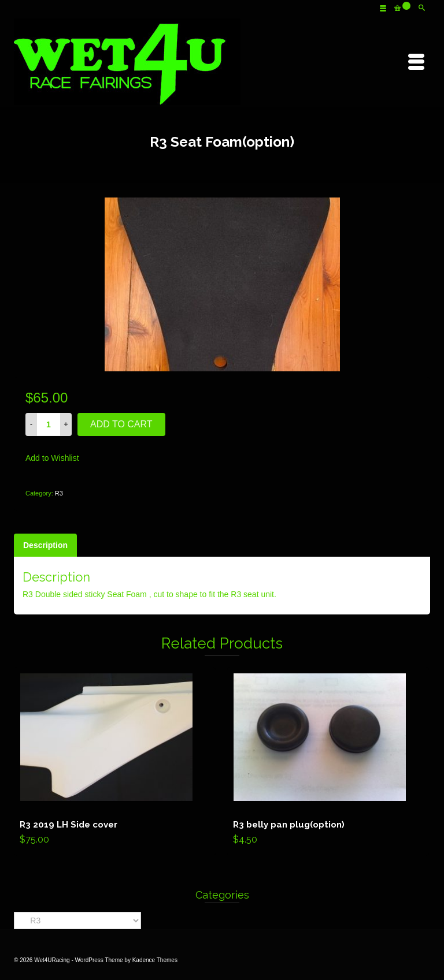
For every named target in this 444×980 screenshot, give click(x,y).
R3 (59, 493)
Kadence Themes (155, 960)
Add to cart (121, 424)
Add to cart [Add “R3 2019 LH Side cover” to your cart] (115, 762)
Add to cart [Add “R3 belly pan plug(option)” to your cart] (328, 762)
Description (45, 545)
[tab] (45, 545)
